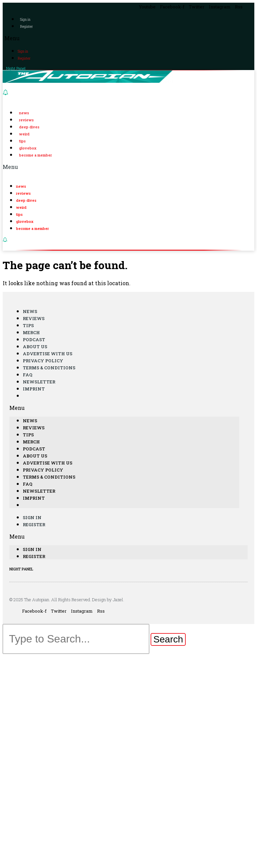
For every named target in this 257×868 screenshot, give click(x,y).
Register (26, 27)
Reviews (26, 120)
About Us (35, 347)
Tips (22, 141)
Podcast (34, 339)
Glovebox (28, 148)
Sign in (25, 20)
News (24, 113)
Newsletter (39, 382)
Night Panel (16, 68)
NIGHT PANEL (21, 569)
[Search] (168, 639)
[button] (128, 38)
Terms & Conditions (49, 368)
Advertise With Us (48, 354)
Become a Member (35, 155)
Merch (31, 332)
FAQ (28, 375)
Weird (24, 134)
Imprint (34, 389)
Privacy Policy (43, 361)
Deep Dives (29, 127)
